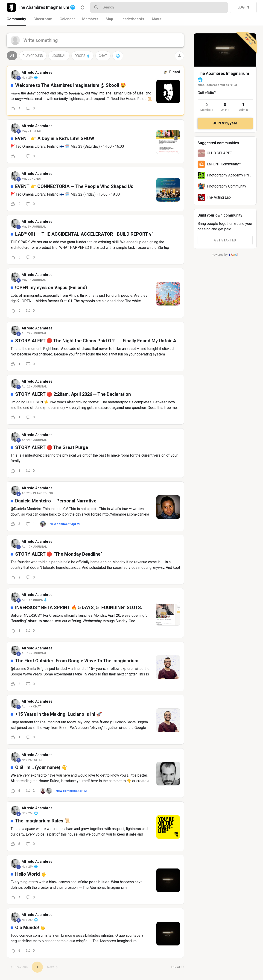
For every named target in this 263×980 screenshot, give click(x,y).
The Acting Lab (219, 197)
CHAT (103, 56)
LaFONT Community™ (224, 164)
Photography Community (226, 186)
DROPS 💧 (82, 56)
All (12, 56)
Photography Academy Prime (230, 175)
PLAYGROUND (33, 56)
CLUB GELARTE (219, 153)
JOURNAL (59, 56)
